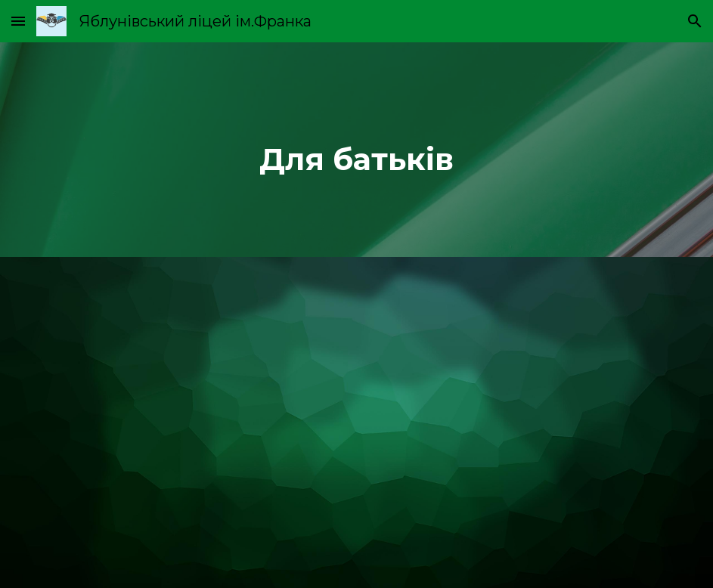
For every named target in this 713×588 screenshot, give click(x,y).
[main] (357, 150)
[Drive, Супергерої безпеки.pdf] (357, 422)
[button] (18, 21)
